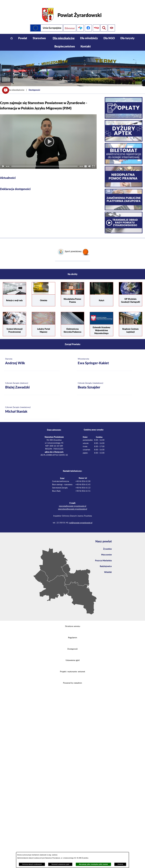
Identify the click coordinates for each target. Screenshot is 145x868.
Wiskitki (108, 570)
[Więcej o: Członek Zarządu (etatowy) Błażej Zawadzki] (32, 382)
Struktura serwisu (73, 622)
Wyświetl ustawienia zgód (60, 864)
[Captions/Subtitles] (86, 162)
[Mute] (89, 162)
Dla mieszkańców (16, 86)
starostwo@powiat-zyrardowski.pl (72, 505)
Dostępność (73, 645)
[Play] (48, 138)
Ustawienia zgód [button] (73, 656)
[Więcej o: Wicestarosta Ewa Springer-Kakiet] (104, 358)
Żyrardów (107, 545)
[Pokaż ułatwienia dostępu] (104, 24)
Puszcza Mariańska (102, 557)
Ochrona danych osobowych (32, 864)
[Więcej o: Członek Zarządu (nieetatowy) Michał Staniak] (32, 406)
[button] (6, 90)
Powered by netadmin (72, 679)
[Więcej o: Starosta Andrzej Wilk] (32, 358)
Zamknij (120, 864)
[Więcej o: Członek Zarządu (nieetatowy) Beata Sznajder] (104, 382)
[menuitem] (12, 34)
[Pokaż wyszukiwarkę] (112, 24)
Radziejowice (105, 564)
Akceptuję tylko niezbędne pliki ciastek (93, 864)
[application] (48, 138)
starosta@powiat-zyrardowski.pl (72, 502)
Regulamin (73, 634)
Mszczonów (106, 551)
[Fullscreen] (93, 162)
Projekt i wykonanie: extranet (72, 668)
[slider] (44, 162)
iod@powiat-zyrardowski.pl (81, 519)
